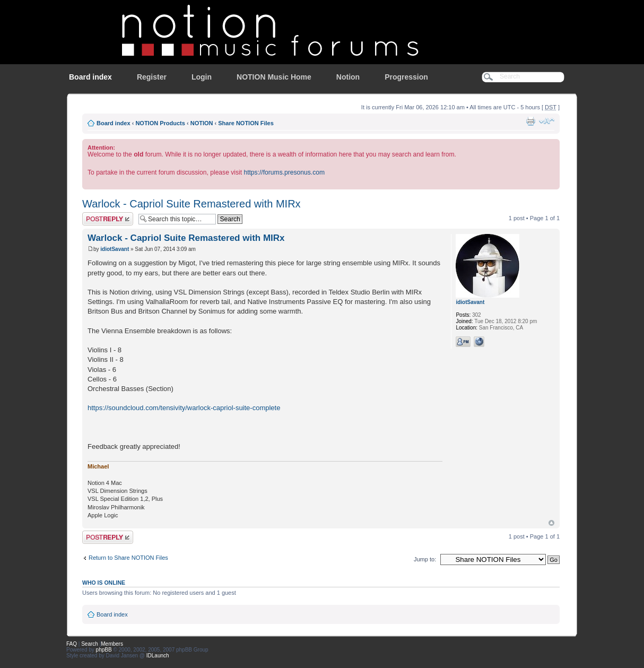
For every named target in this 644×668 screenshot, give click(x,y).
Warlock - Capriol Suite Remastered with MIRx (192, 204)
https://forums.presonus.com (284, 172)
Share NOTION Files (246, 123)
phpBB (104, 650)
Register (152, 77)
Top (551, 523)
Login (202, 77)
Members (112, 644)
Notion (348, 77)
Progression (406, 77)
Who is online (104, 583)
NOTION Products (160, 123)
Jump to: (425, 559)
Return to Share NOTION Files (128, 558)
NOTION (202, 123)
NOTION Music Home (274, 77)
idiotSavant (115, 249)
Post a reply (108, 219)
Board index (90, 77)
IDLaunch (158, 656)
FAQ (72, 644)
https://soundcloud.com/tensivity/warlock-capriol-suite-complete (184, 408)
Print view (530, 121)
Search (90, 644)
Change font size (547, 121)
